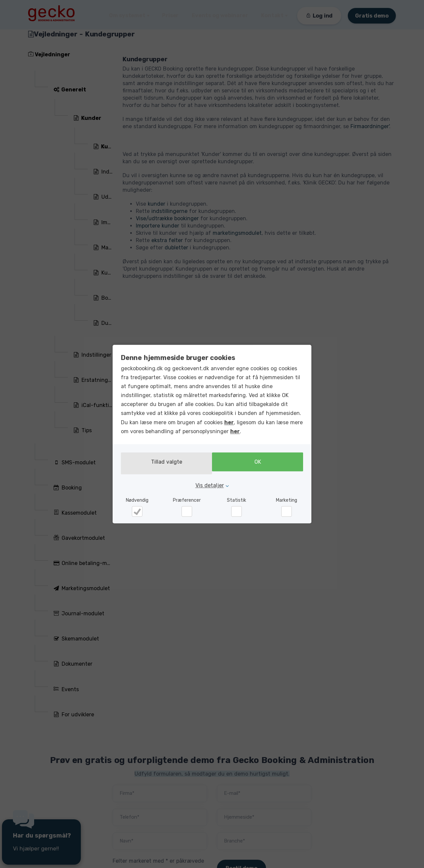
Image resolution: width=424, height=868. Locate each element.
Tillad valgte (165, 463)
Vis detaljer (210, 484)
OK (259, 463)
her (229, 424)
